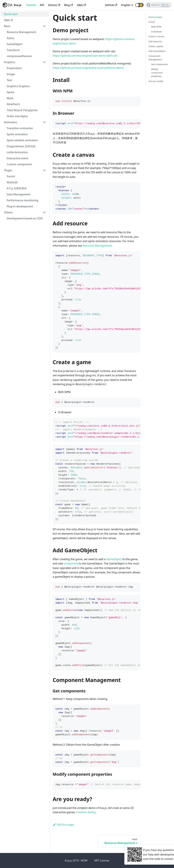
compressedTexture (19, 56)
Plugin (8, 170)
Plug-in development (20, 206)
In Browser (157, 32)
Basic (7, 26)
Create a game (156, 46)
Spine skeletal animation (22, 140)
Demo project (155, 17)
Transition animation (20, 128)
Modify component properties (157, 73)
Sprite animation (17, 134)
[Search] (158, 5)
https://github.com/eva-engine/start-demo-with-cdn (85, 56)
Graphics (10, 62)
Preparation (14, 68)
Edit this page (63, 825)
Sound (11, 176)
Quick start (11, 14)
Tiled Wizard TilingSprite (22, 110)
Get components (159, 64)
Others (8, 212)
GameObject (15, 44)
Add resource (155, 41)
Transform (13, 50)
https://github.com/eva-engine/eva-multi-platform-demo (88, 68)
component (71, 563)
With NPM (156, 27)
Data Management (19, 194)
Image (11, 74)
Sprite (10, 92)
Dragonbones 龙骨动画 (21, 146)
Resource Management (21, 32)
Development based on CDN (25, 218)
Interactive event (17, 158)
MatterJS (12, 182)
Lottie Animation (17, 152)
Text (9, 80)
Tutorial (31, 5)
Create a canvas (156, 36)
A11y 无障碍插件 (17, 188)
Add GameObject (157, 51)
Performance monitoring (22, 200)
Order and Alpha (17, 116)
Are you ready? (156, 81)
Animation (11, 122)
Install (152, 22)
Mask (10, 98)
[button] (139, 5)
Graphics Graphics (18, 86)
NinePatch (13, 104)
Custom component (19, 164)
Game (10, 38)
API (42, 5)
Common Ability (86, 812)
